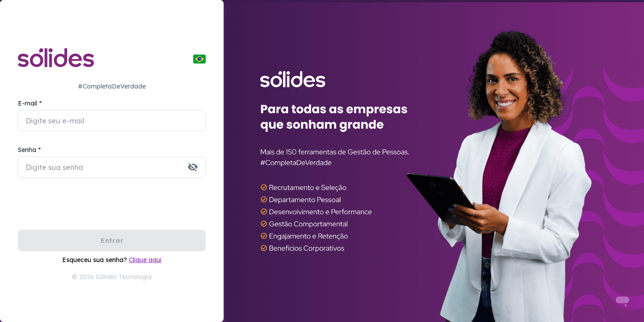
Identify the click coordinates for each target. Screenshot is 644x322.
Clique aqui (145, 260)
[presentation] (86, 209)
